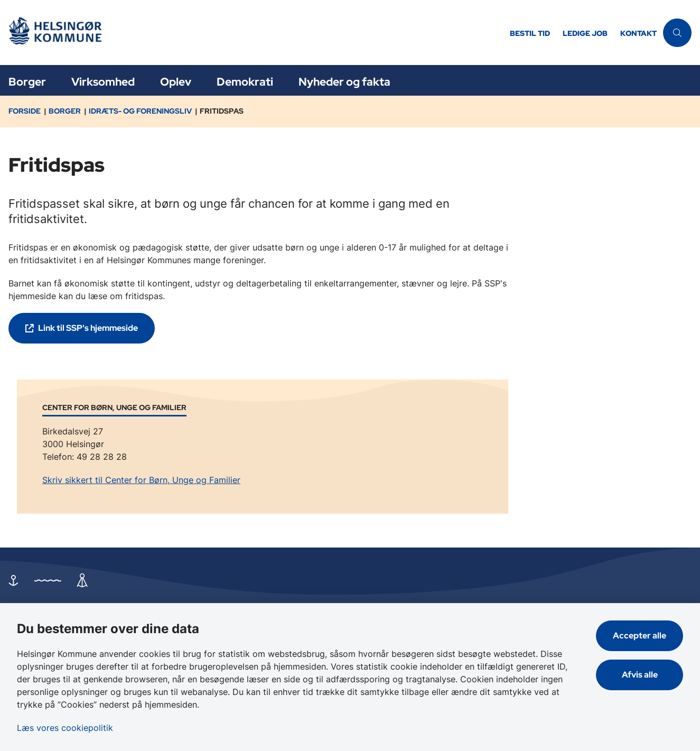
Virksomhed (103, 82)
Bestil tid (530, 34)
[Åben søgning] (677, 33)
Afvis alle (640, 675)
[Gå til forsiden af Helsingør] (252, 33)
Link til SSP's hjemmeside (88, 328)
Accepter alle (640, 636)
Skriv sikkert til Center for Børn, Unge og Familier (141, 480)
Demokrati (245, 82)
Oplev (176, 82)
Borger (27, 82)
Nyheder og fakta (344, 82)
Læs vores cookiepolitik (65, 728)
